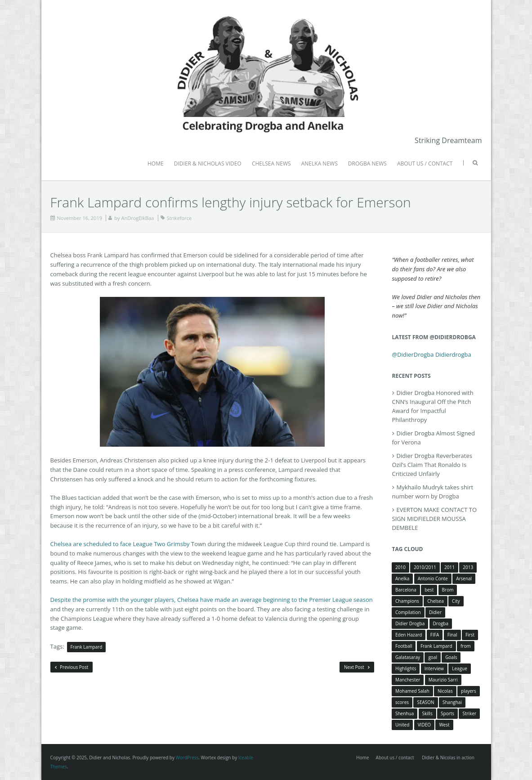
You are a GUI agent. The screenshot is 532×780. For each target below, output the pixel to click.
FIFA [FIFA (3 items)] (435, 635)
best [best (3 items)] (429, 590)
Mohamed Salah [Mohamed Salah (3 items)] (412, 691)
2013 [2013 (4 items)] (468, 567)
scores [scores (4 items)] (402, 702)
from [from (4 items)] (466, 646)
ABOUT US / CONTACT (425, 164)
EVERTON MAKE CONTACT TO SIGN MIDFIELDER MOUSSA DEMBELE (435, 519)
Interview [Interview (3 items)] (434, 668)
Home (362, 758)
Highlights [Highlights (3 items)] (406, 668)
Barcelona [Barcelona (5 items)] (406, 590)
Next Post (357, 667)
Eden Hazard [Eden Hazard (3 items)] (409, 635)
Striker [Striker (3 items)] (469, 713)
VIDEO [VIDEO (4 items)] (424, 725)
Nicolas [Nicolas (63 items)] (445, 691)
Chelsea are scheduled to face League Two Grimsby (120, 544)
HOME (156, 164)
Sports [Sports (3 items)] (447, 713)
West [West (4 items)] (444, 725)
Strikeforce (179, 218)
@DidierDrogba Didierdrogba (432, 354)
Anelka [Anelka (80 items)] (402, 578)
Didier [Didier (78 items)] (435, 612)
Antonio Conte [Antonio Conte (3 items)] (433, 578)
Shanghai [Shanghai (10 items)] (452, 702)
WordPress (187, 758)
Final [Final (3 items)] (452, 635)
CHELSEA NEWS (271, 164)
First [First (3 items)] (470, 635)
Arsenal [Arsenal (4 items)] (464, 578)
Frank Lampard (87, 647)
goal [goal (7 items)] (433, 657)
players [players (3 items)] (469, 691)
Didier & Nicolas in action (448, 758)
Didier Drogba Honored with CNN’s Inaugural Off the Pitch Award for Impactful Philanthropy (433, 406)
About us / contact (395, 758)
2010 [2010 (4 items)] (400, 567)
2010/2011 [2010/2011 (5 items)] (425, 567)
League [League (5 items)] (460, 668)
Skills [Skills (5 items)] (427, 713)
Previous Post (72, 667)
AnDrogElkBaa (137, 218)
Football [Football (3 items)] (404, 646)
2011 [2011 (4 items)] (449, 567)
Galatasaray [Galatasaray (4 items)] (408, 657)
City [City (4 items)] (456, 601)
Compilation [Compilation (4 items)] (408, 612)
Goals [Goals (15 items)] (451, 657)
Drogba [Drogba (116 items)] (441, 623)
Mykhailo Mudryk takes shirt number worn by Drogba (433, 492)
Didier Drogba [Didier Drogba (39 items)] (410, 623)
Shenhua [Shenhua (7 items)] (405, 713)
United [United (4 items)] (402, 725)
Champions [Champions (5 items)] (407, 601)
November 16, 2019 (80, 218)
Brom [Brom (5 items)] (448, 590)
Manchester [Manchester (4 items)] (408, 680)
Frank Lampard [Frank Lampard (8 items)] (436, 646)
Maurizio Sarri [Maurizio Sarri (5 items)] (443, 680)
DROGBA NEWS (367, 164)
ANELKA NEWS (320, 164)
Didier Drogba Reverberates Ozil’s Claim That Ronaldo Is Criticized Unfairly (432, 465)
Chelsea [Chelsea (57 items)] (436, 601)
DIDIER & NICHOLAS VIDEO (208, 164)
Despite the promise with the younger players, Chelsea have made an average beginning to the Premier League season (212, 600)
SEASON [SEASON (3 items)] (425, 702)
